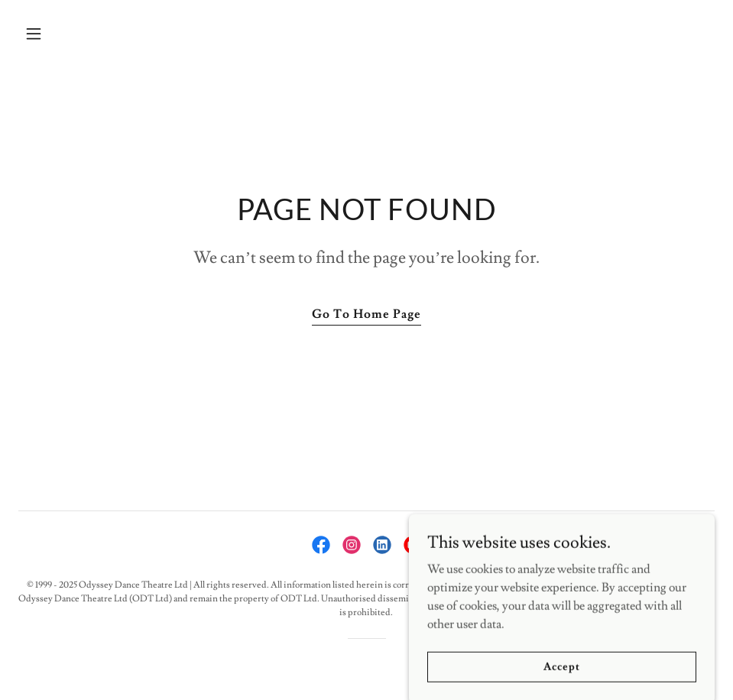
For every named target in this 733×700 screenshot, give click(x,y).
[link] (321, 545)
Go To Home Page (366, 314)
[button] (98, 34)
